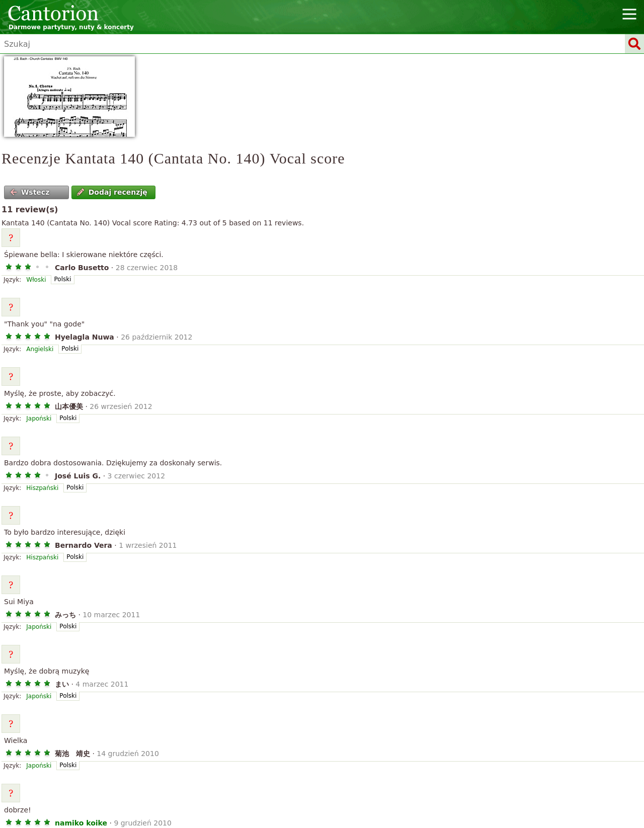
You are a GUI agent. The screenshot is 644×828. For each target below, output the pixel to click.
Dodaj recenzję (112, 192)
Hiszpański (42, 488)
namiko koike (81, 823)
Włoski (36, 280)
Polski (62, 279)
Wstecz (30, 192)
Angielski (40, 349)
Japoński (39, 419)
